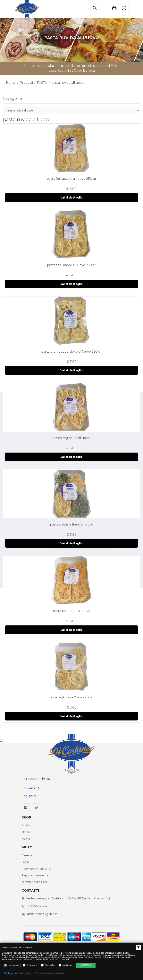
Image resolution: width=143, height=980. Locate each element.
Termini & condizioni (34, 882)
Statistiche (48, 965)
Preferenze (30, 965)
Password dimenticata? (36, 869)
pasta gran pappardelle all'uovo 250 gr (71, 352)
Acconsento (86, 965)
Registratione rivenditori (37, 875)
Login (25, 862)
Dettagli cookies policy (17, 973)
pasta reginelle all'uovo (71, 438)
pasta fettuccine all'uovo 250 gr (71, 179)
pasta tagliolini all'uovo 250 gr (72, 697)
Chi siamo (31, 788)
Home (11, 83)
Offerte (26, 832)
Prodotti (26, 83)
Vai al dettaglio (71, 198)
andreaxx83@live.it (42, 914)
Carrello (27, 855)
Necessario (11, 965)
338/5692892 (37, 906)
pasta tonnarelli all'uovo (71, 611)
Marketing (65, 965)
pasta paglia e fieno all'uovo (72, 524)
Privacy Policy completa (49, 973)
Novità (26, 839)
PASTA (42, 83)
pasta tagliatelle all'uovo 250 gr (72, 265)
